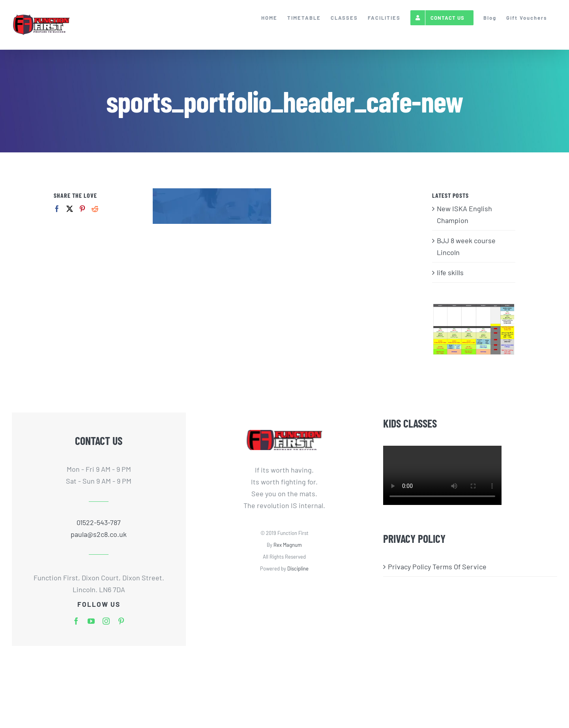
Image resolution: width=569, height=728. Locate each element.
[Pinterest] (82, 209)
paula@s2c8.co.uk (99, 534)
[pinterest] (121, 621)
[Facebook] (57, 209)
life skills (450, 272)
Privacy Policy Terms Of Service (437, 567)
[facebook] (76, 621)
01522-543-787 (99, 522)
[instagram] (106, 621)
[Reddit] (95, 209)
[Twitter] (70, 209)
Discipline (298, 569)
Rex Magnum (288, 545)
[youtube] (91, 621)
